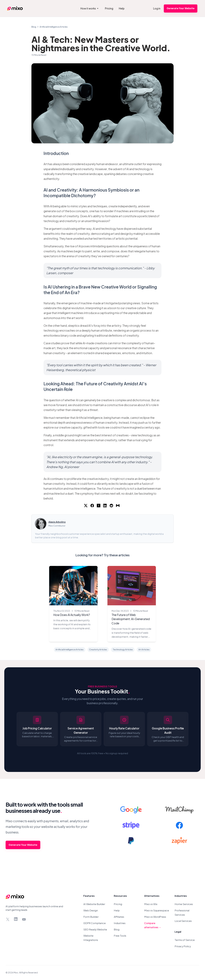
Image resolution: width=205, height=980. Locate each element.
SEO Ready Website (95, 929)
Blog (34, 27)
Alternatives (152, 896)
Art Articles (144, 649)
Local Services (183, 921)
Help (117, 910)
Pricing (118, 904)
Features (89, 896)
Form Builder (91, 917)
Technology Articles (123, 649)
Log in (157, 8)
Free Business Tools (103, 686)
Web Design (91, 910)
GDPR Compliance (95, 923)
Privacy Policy (183, 946)
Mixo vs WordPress (155, 917)
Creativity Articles (98, 649)
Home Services (184, 904)
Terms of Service (185, 940)
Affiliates (119, 917)
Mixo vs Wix (151, 904)
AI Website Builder (94, 904)
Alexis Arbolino (57, 522)
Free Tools (120, 936)
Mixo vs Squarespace (157, 910)
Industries (120, 923)
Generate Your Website (181, 8)
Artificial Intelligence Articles (54, 27)
